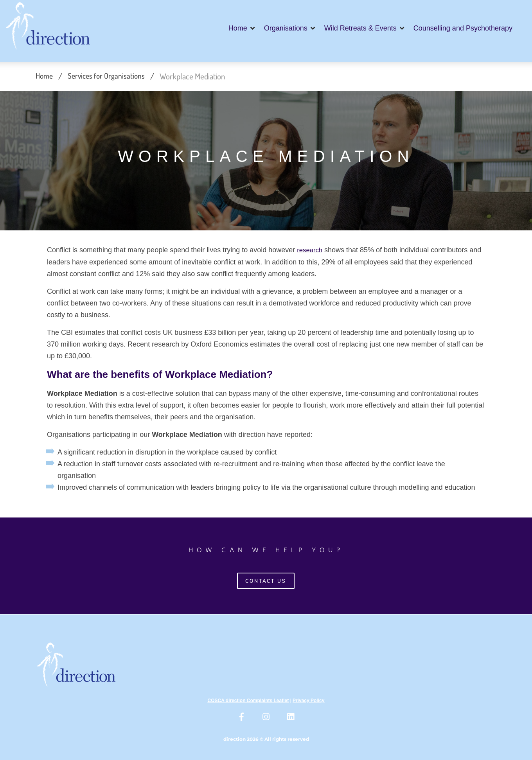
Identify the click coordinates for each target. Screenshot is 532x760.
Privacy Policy (308, 701)
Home (45, 76)
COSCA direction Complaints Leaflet (248, 701)
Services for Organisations (110, 76)
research (311, 250)
